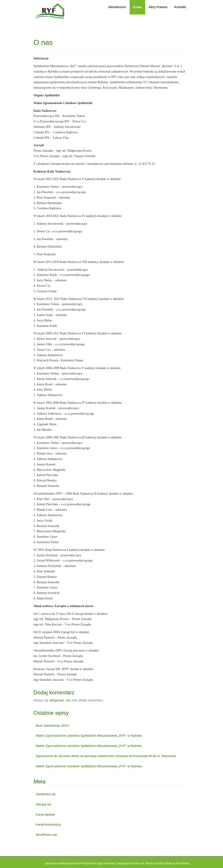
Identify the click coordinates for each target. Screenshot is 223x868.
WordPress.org (46, 835)
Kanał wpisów (45, 815)
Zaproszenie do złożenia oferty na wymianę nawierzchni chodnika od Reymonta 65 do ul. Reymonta (106, 756)
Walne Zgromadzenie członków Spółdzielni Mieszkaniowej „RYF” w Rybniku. (89, 766)
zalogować (57, 700)
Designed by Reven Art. (130, 863)
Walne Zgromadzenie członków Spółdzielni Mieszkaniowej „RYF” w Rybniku (89, 736)
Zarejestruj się (46, 794)
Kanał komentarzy (48, 824)
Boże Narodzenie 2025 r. (53, 726)
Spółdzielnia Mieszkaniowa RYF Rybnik (69, 863)
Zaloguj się (43, 804)
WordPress (183, 863)
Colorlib (159, 863)
